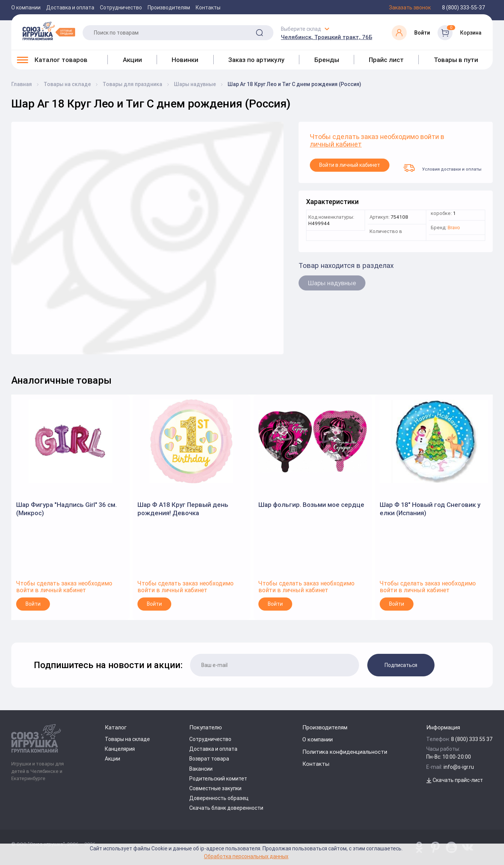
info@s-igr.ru (459, 767)
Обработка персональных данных (246, 856)
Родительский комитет (218, 779)
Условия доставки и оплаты (442, 168)
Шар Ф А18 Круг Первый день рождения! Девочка (183, 509)
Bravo (454, 228)
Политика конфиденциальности (345, 752)
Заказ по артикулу (256, 60)
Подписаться (401, 665)
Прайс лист (386, 60)
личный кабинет (336, 144)
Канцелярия (120, 749)
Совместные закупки (215, 788)
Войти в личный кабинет (350, 165)
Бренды (327, 60)
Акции (132, 60)
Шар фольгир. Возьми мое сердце (311, 505)
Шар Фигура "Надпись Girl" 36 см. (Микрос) (66, 509)
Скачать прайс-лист (455, 780)
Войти (33, 604)
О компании (26, 8)
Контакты (208, 8)
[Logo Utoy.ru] (49, 31)
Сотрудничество (121, 8)
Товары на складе (127, 739)
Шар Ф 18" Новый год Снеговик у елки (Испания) (430, 509)
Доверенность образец (219, 798)
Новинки (185, 60)
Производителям (169, 8)
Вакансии (201, 769)
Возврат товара (209, 759)
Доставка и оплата (70, 8)
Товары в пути (456, 60)
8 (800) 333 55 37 (472, 739)
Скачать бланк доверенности (226, 808)
